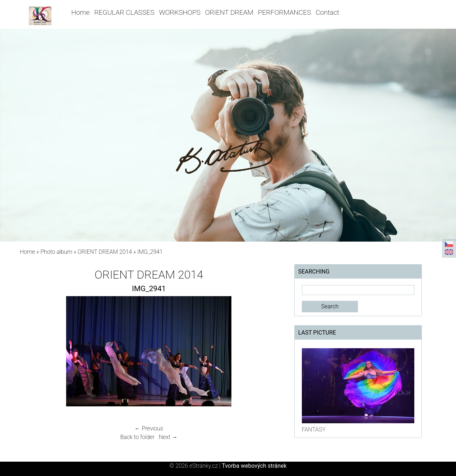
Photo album (56, 252)
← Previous (149, 428)
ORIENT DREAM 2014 (105, 252)
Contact (327, 12)
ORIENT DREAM (229, 12)
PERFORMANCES (285, 12)
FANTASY (314, 430)
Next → (168, 437)
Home (80, 12)
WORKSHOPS (179, 12)
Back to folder (137, 437)
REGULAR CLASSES (124, 12)
